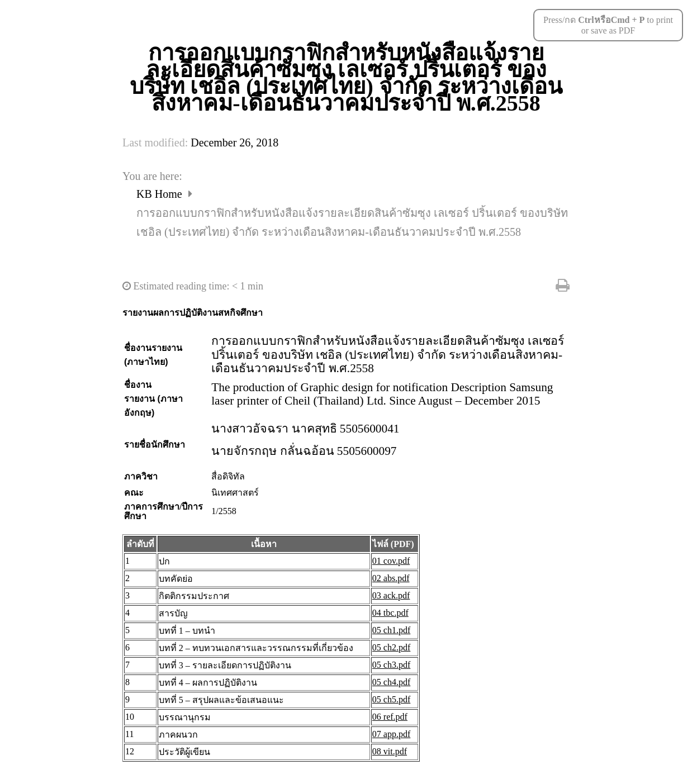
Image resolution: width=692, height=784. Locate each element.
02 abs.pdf (391, 578)
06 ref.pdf (390, 717)
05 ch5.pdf (391, 699)
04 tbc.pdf (390, 613)
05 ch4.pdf (391, 682)
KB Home (161, 194)
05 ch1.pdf (391, 630)
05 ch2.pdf (391, 647)
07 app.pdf (391, 734)
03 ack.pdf (391, 595)
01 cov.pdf (391, 561)
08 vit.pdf (390, 751)
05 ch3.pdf (391, 665)
